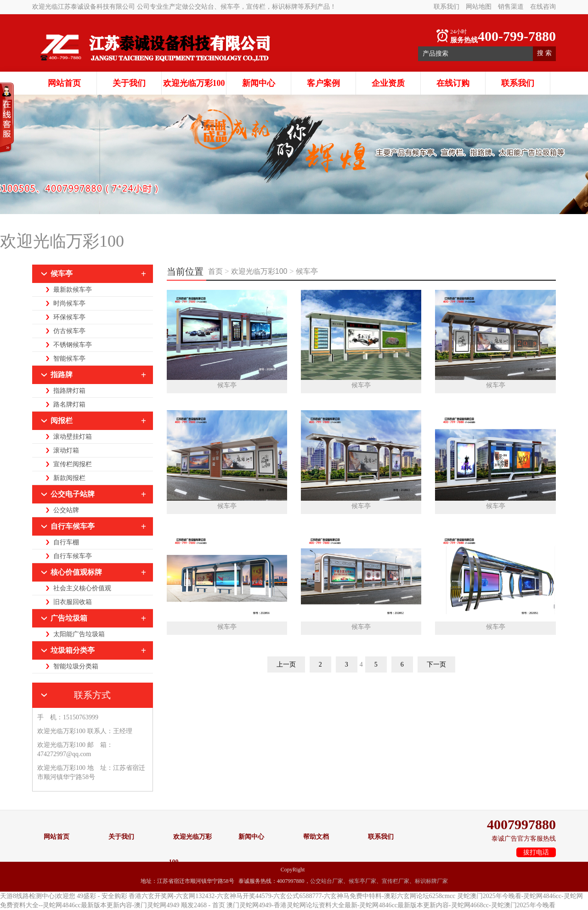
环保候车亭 (69, 317)
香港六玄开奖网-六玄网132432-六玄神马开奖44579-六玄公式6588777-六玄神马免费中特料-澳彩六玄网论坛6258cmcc (292, 896)
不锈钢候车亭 (73, 345)
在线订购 (453, 83)
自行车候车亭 (73, 526)
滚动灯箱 (66, 450)
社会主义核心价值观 (82, 588)
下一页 (436, 664)
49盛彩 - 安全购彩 (102, 896)
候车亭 (307, 271)
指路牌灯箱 (69, 391)
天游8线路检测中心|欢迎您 (38, 896)
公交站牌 (66, 510)
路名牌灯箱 (69, 404)
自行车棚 (66, 542)
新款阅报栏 (69, 478)
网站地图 (479, 7)
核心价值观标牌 (76, 572)
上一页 (286, 664)
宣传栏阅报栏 (73, 464)
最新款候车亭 (73, 290)
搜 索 (544, 53)
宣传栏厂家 (396, 881)
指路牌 (62, 375)
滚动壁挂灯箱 (73, 437)
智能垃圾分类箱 (76, 666)
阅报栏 (62, 421)
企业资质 (388, 83)
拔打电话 (536, 852)
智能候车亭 (69, 359)
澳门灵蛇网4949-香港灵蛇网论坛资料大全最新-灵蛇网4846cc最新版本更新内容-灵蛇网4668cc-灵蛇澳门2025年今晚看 (391, 905)
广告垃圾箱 (69, 618)
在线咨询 (543, 7)
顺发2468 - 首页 (203, 905)
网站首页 (64, 83)
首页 (216, 271)
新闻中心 (259, 83)
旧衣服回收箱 (73, 602)
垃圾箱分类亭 (73, 650)
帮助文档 (316, 837)
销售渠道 (511, 7)
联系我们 (447, 7)
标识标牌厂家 (431, 881)
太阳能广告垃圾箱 (79, 634)
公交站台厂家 (327, 881)
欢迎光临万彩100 (194, 83)
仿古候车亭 (69, 331)
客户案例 (323, 83)
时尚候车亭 (69, 303)
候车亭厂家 (362, 881)
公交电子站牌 (73, 494)
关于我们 (129, 83)
